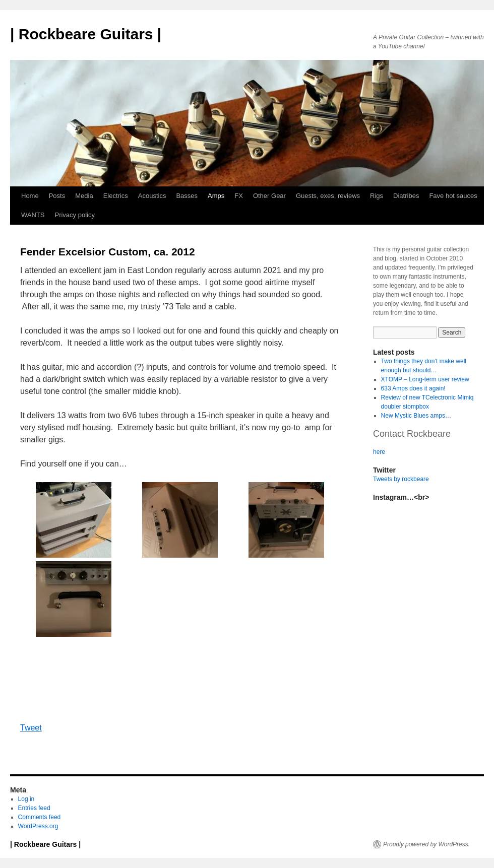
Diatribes (406, 196)
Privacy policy (74, 215)
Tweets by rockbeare (401, 479)
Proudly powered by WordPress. (426, 844)
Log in (26, 799)
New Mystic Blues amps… (416, 416)
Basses (187, 196)
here (379, 452)
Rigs (377, 196)
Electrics (116, 196)
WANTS (33, 215)
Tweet (31, 728)
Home (30, 196)
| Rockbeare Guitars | (86, 34)
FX (239, 196)
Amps (216, 196)
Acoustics (152, 196)
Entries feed (34, 808)
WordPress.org (38, 826)
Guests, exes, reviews (328, 196)
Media (84, 196)
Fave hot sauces (453, 196)
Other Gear (269, 196)
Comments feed (40, 817)
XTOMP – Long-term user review (425, 379)
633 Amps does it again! (413, 388)
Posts (57, 196)
